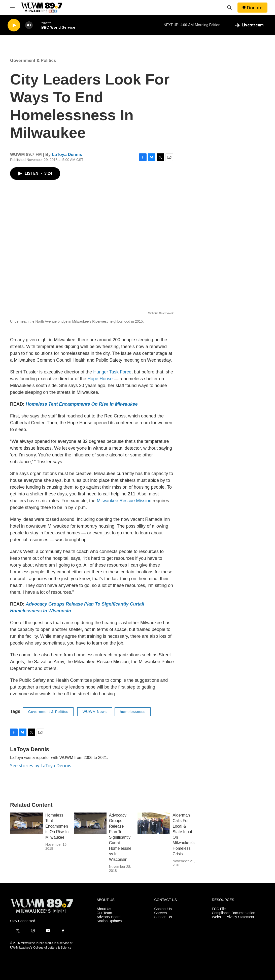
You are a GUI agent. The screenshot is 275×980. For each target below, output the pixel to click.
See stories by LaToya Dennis (41, 765)
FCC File (219, 909)
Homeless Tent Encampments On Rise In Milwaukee (57, 826)
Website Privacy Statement (233, 917)
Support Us (163, 917)
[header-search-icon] (229, 8)
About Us (104, 909)
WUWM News (95, 712)
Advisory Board (109, 917)
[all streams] (250, 25)
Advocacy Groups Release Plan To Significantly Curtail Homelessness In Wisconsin (120, 837)
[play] (14, 25)
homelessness (133, 712)
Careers (160, 913)
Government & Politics (33, 60)
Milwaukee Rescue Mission (124, 501)
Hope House (100, 379)
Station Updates (109, 921)
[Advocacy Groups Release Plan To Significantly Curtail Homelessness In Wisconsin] (90, 823)
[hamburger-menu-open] (12, 8)
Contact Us (163, 909)
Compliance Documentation (233, 913)
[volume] (29, 25)
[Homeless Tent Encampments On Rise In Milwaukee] (26, 823)
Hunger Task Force (112, 372)
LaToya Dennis (67, 155)
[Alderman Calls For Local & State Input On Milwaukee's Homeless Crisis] (154, 823)
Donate (255, 8)
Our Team (104, 913)
